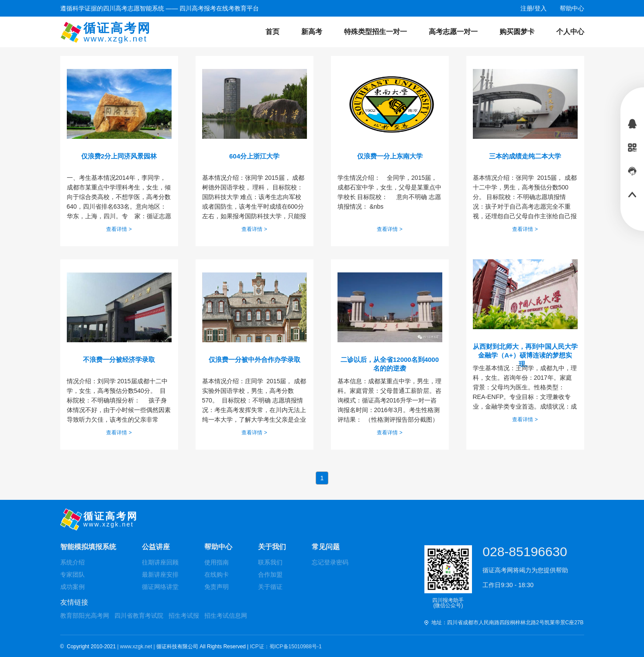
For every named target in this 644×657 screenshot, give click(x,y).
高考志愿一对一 (453, 32)
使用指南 (217, 562)
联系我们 (270, 562)
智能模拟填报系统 (88, 547)
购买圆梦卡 (517, 32)
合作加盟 (270, 574)
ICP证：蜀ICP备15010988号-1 (286, 647)
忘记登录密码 (330, 562)
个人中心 (570, 32)
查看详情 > (119, 229)
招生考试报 (184, 616)
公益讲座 (156, 547)
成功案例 (72, 587)
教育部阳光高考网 (85, 616)
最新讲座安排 (160, 574)
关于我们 (272, 547)
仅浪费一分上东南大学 (390, 156)
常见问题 (326, 547)
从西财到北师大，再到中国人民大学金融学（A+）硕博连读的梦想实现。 (525, 351)
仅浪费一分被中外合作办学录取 (255, 359)
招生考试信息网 (226, 616)
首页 (272, 32)
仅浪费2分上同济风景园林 (119, 156)
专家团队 (72, 574)
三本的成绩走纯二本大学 (525, 156)
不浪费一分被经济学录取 (119, 359)
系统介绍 (72, 562)
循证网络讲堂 (160, 587)
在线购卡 (217, 574)
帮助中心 (218, 547)
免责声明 (217, 587)
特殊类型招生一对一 (375, 32)
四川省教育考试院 (139, 616)
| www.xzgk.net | (137, 647)
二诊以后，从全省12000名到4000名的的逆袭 (390, 364)
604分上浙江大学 (254, 156)
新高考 (312, 32)
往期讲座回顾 (160, 562)
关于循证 (270, 587)
